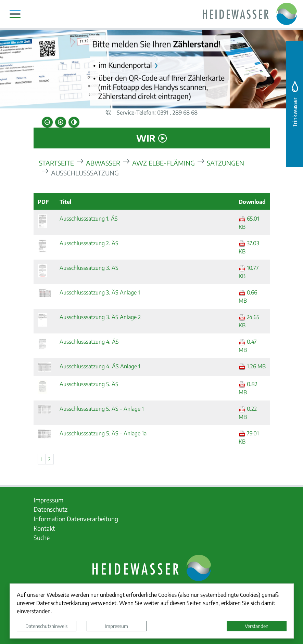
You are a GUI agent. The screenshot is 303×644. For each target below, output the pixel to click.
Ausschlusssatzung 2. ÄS (89, 243)
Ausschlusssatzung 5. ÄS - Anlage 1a (103, 433)
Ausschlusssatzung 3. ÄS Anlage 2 (100, 317)
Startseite (56, 163)
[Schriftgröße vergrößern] (61, 122)
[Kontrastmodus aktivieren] (74, 122)
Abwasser (103, 163)
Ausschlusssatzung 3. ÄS (89, 268)
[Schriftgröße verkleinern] (47, 122)
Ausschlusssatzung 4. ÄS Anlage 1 (100, 366)
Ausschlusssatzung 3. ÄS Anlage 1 (100, 292)
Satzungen (225, 163)
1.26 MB (252, 366)
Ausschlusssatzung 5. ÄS (89, 384)
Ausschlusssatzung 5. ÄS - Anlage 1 (102, 409)
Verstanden (257, 626)
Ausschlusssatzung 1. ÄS (89, 218)
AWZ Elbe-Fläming (163, 163)
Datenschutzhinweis (46, 626)
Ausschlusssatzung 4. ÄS (89, 341)
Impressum (116, 626)
